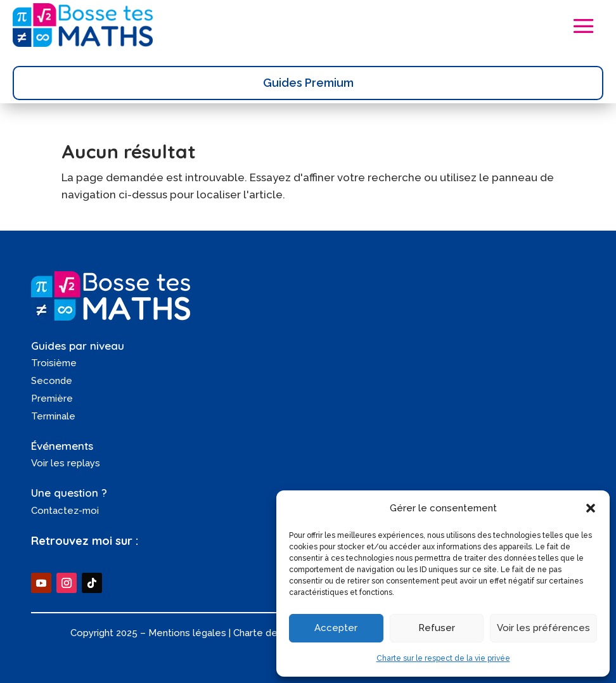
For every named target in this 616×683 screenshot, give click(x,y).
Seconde (52, 381)
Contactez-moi (65, 511)
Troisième (54, 363)
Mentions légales (187, 633)
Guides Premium (308, 83)
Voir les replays (66, 463)
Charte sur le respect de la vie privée (443, 658)
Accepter (336, 628)
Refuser (437, 628)
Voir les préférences (543, 628)
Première (52, 399)
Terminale (53, 416)
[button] (591, 508)
